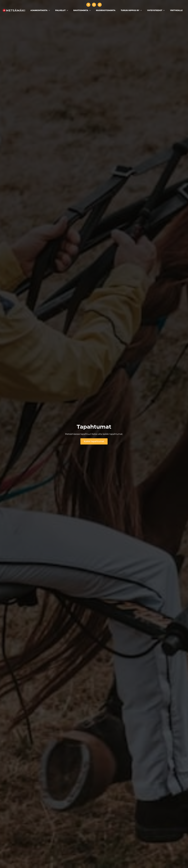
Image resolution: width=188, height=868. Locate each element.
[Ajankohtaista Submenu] (50, 10)
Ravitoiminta (81, 10)
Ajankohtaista (39, 10)
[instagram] (94, 5)
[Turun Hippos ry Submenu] (142, 10)
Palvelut (60, 10)
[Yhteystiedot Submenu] (165, 10)
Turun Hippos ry (130, 10)
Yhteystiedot (155, 10)
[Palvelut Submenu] (68, 10)
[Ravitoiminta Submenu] (91, 10)
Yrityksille (176, 10)
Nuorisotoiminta (106, 10)
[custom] (100, 5)
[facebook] (88, 5)
